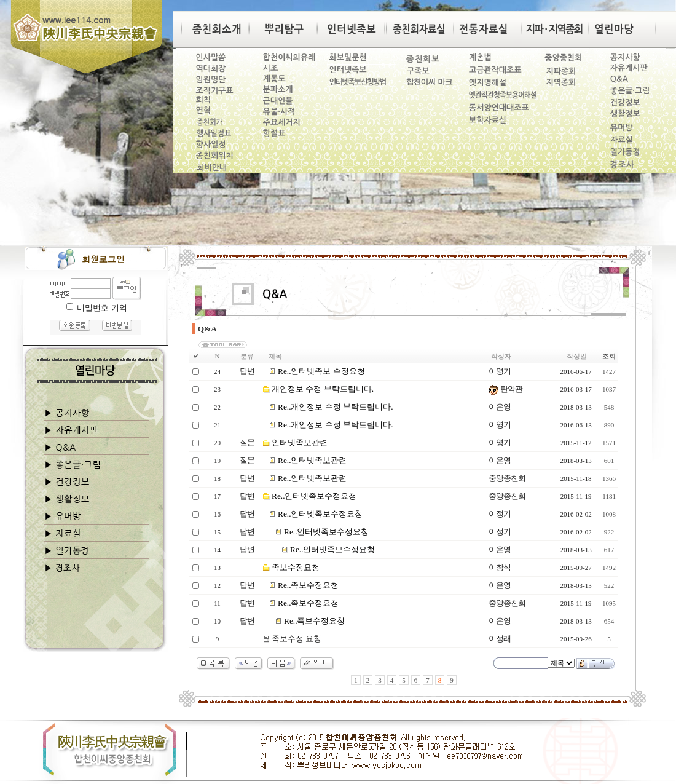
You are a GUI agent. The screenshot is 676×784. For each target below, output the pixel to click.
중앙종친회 (507, 478)
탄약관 (505, 389)
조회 (609, 356)
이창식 (500, 567)
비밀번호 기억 (102, 308)
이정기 (500, 514)
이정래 (500, 639)
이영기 (500, 371)
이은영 (500, 407)
